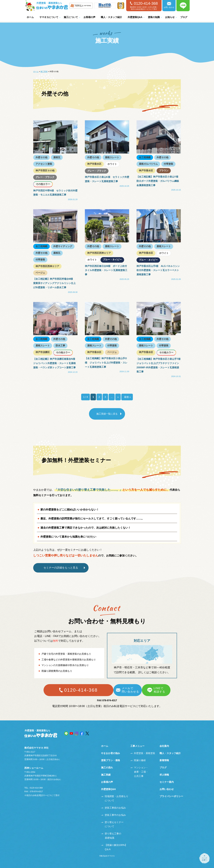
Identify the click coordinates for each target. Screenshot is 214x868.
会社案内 (164, 746)
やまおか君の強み (111, 753)
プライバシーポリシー (171, 796)
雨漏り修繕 (138, 760)
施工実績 (44, 72)
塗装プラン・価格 (111, 760)
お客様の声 (89, 17)
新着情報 (164, 760)
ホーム (30, 17)
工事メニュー (137, 746)
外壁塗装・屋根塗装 (143, 753)
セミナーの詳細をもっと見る (61, 568)
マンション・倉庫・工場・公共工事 (139, 772)
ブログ (184, 17)
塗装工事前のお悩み (113, 808)
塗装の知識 (154, 17)
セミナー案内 (167, 782)
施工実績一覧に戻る (107, 414)
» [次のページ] (118, 397)
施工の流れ (107, 768)
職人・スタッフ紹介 (111, 17)
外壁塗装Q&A (135, 17)
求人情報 (164, 775)
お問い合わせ (169, 5)
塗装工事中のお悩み (113, 815)
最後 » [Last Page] (127, 397)
